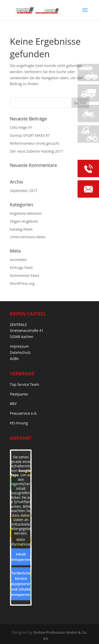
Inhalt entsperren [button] (21, 557)
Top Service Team (25, 384)
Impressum (19, 346)
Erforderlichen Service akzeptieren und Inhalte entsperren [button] (21, 584)
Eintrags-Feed (21, 268)
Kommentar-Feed (24, 275)
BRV (13, 404)
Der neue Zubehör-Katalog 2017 (37, 151)
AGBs (14, 359)
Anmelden (18, 260)
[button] (9, 635)
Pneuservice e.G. (24, 413)
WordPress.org (22, 283)
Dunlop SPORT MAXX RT (30, 135)
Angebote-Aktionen (26, 213)
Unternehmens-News (28, 237)
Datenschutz (20, 352)
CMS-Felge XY (21, 127)
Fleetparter (19, 394)
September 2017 (24, 191)
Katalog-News (21, 229)
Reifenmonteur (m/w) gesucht (35, 143)
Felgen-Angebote (24, 221)
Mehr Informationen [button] (21, 542)
